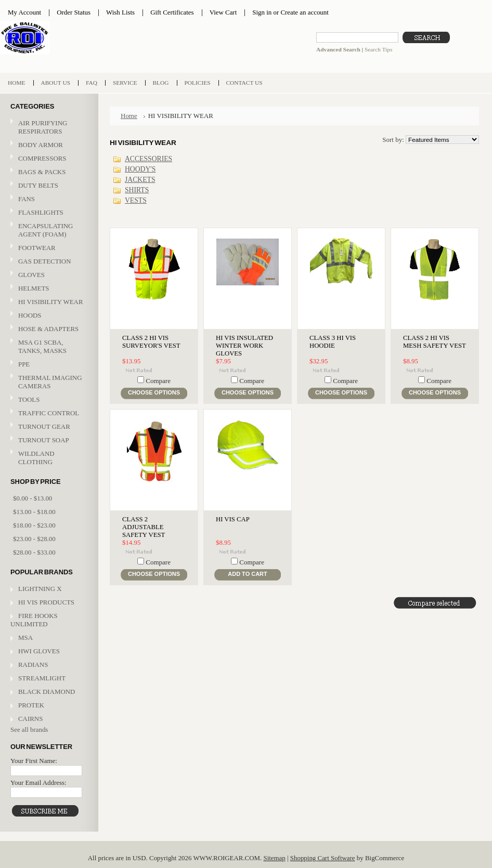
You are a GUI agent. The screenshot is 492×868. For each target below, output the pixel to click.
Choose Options (154, 392)
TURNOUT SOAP (44, 440)
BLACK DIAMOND (47, 692)
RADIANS (33, 665)
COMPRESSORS (42, 158)
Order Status (74, 12)
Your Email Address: (38, 782)
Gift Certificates (172, 12)
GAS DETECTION (44, 261)
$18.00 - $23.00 (34, 525)
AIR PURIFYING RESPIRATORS (43, 127)
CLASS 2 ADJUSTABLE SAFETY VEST (144, 527)
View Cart (223, 12)
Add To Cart (247, 574)
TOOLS (29, 399)
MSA (25, 637)
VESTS (136, 200)
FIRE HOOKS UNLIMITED (34, 620)
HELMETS (48, 289)
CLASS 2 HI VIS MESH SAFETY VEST (435, 342)
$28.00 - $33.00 (34, 552)
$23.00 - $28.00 (34, 539)
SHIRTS (137, 190)
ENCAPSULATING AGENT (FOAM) (46, 230)
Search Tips (378, 49)
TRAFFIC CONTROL (49, 413)
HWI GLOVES (39, 651)
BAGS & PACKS (48, 172)
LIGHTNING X (40, 589)
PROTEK (31, 705)
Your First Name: (34, 761)
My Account (24, 12)
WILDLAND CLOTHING (36, 458)
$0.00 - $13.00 (33, 498)
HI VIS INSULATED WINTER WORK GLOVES (244, 346)
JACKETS (140, 180)
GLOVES (48, 275)
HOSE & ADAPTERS (48, 329)
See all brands (29, 729)
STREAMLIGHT (42, 678)
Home (129, 116)
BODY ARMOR (41, 145)
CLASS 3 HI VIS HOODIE (333, 342)
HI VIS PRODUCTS (46, 602)
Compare (158, 381)
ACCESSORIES (148, 159)
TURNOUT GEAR (44, 426)
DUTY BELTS (38, 185)
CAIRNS (30, 719)
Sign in (262, 12)
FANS (27, 199)
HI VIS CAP (233, 519)
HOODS (30, 315)
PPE (48, 365)
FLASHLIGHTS (41, 212)
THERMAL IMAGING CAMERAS (50, 382)
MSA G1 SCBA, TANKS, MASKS (42, 346)
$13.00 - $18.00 (34, 512)
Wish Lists (120, 12)
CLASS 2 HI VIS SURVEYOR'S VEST (151, 342)
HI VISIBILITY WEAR (48, 302)
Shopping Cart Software (323, 858)
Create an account (304, 12)
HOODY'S (140, 169)
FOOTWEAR (48, 248)
